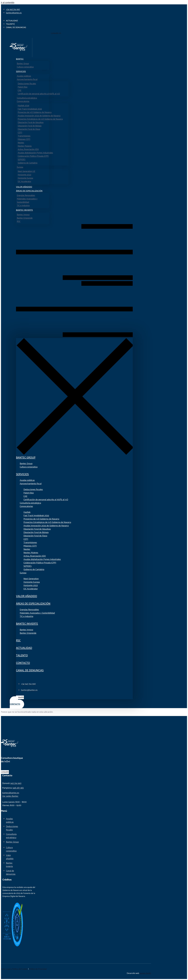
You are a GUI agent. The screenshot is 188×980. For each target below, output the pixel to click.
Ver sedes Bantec (10, 796)
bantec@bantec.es (11, 793)
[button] (74, 281)
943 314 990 (16, 783)
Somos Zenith (145, 973)
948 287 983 (18, 788)
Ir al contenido (8, 3)
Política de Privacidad (38, 969)
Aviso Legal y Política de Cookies (14, 969)
